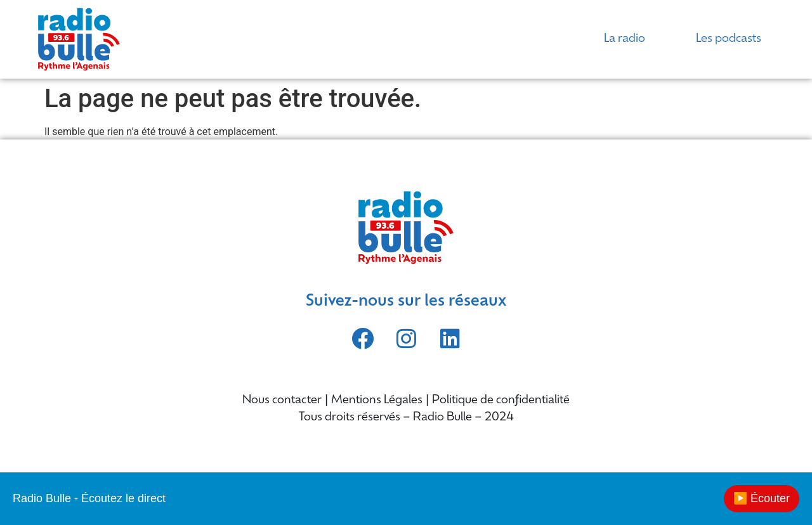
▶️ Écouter (762, 498)
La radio (625, 39)
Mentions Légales (377, 400)
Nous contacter (282, 400)
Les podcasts (729, 39)
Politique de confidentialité (501, 400)
